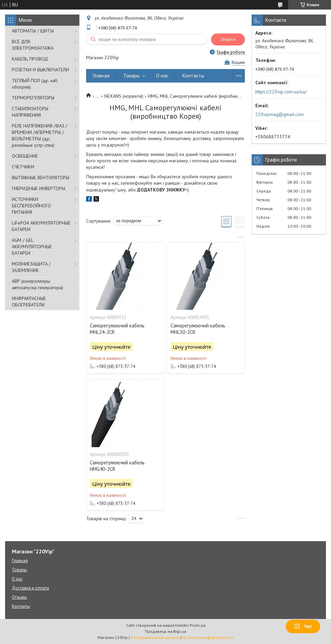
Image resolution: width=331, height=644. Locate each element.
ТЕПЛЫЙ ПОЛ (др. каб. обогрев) (35, 84)
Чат (303, 626)
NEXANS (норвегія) (124, 96)
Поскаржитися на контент (155, 637)
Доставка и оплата (30, 588)
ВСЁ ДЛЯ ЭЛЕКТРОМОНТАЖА (33, 45)
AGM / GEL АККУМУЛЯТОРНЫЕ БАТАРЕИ (32, 247)
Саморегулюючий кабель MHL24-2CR (117, 329)
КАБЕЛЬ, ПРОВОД (30, 59)
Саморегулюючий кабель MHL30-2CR (198, 329)
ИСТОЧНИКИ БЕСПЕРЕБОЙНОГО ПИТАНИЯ (31, 206)
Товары (131, 76)
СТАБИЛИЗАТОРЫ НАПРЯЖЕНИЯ (30, 112)
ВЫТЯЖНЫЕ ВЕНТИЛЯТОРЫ (41, 178)
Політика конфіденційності (208, 637)
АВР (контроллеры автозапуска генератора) (37, 284)
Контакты (193, 76)
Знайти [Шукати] (228, 39)
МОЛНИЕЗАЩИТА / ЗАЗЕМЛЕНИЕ (31, 267)
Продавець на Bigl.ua (165, 631)
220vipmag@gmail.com (279, 114)
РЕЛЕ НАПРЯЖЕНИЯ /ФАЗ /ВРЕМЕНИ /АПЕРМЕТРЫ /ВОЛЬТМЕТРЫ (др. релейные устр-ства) (40, 135)
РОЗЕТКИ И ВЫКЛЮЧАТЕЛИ (40, 70)
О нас (162, 76)
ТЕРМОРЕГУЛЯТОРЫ (33, 98)
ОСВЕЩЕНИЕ (25, 156)
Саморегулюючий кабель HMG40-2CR (117, 466)
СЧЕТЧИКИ (23, 167)
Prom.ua (198, 625)
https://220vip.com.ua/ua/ (281, 92)
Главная (101, 76)
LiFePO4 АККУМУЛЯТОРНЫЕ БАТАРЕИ (41, 226)
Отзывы (19, 597)
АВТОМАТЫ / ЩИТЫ (33, 31)
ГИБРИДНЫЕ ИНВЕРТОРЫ (39, 188)
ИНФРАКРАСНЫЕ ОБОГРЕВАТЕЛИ (29, 302)
